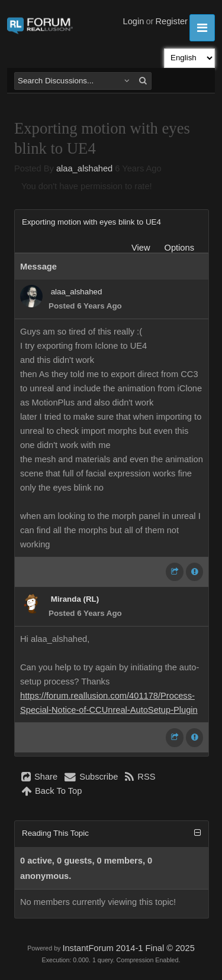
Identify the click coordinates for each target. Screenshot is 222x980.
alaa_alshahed (84, 168)
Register (171, 21)
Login (134, 21)
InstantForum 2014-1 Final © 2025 (128, 948)
